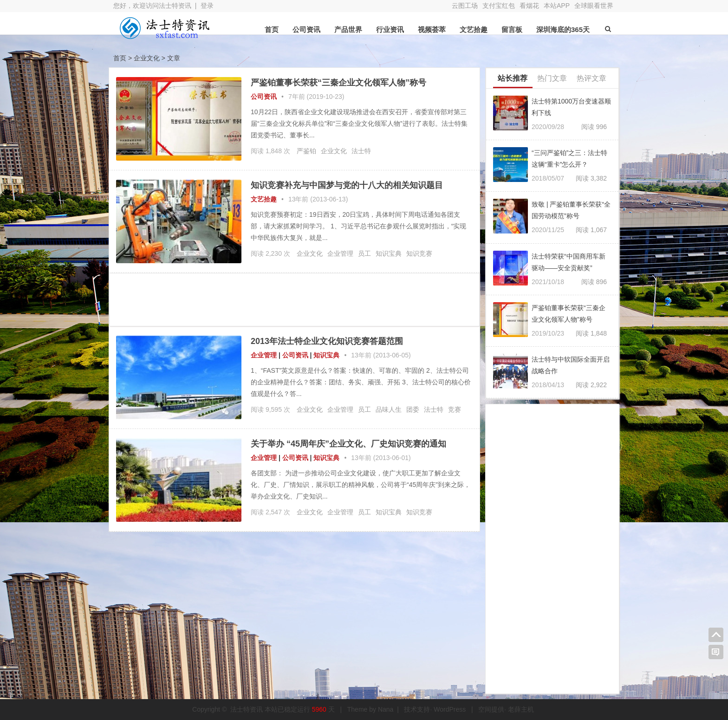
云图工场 (465, 6)
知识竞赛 (419, 253)
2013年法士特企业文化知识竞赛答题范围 (327, 341)
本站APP (557, 6)
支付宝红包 (499, 6)
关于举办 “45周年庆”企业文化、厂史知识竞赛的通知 (348, 444)
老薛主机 (521, 709)
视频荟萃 (432, 29)
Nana (386, 709)
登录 (207, 6)
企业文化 (334, 151)
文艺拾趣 (474, 29)
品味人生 (389, 409)
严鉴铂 (306, 151)
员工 (364, 253)
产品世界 (348, 29)
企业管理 (340, 253)
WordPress (450, 709)
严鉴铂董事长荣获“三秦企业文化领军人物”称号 (338, 83)
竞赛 (455, 409)
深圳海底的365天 (563, 29)
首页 (272, 29)
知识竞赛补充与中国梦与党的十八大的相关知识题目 (347, 185)
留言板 (512, 29)
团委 (413, 409)
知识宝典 (389, 253)
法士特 (361, 151)
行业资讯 (390, 29)
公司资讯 (306, 29)
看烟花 (529, 6)
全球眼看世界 (594, 6)
